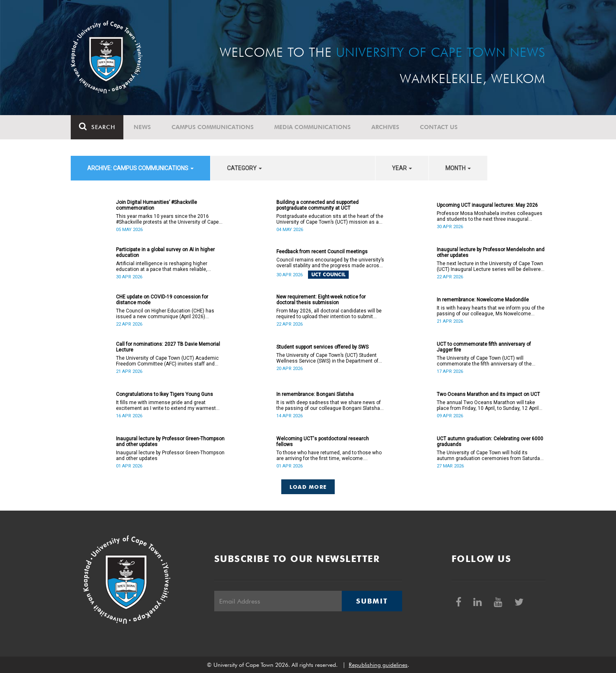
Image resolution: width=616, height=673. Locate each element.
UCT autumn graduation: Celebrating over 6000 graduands (490, 442)
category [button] (244, 168)
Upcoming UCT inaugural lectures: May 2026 (487, 205)
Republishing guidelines (378, 665)
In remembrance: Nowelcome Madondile (483, 300)
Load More (308, 487)
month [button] (458, 168)
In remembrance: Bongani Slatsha (315, 394)
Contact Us (439, 127)
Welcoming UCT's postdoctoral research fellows (323, 442)
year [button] (402, 168)
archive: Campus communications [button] (140, 168)
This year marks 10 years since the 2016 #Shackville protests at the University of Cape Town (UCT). (167, 219)
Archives (385, 127)
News (142, 127)
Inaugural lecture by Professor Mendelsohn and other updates (491, 252)
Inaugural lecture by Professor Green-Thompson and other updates (170, 442)
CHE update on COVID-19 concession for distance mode (162, 300)
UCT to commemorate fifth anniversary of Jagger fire (484, 347)
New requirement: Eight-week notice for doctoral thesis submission (321, 300)
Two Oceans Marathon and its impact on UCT (488, 394)
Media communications (313, 127)
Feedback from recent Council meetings (322, 252)
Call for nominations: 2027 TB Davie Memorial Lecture (168, 347)
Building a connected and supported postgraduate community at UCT (317, 205)
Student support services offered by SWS (322, 347)
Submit (372, 601)
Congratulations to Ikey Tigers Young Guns (164, 394)
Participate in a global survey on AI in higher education (165, 252)
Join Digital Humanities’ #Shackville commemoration (156, 205)
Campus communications (213, 127)
